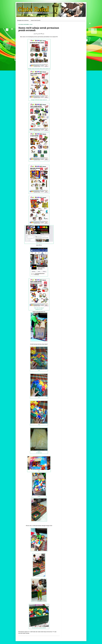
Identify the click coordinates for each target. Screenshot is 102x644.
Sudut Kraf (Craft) (36, 20)
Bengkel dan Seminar (23, 20)
